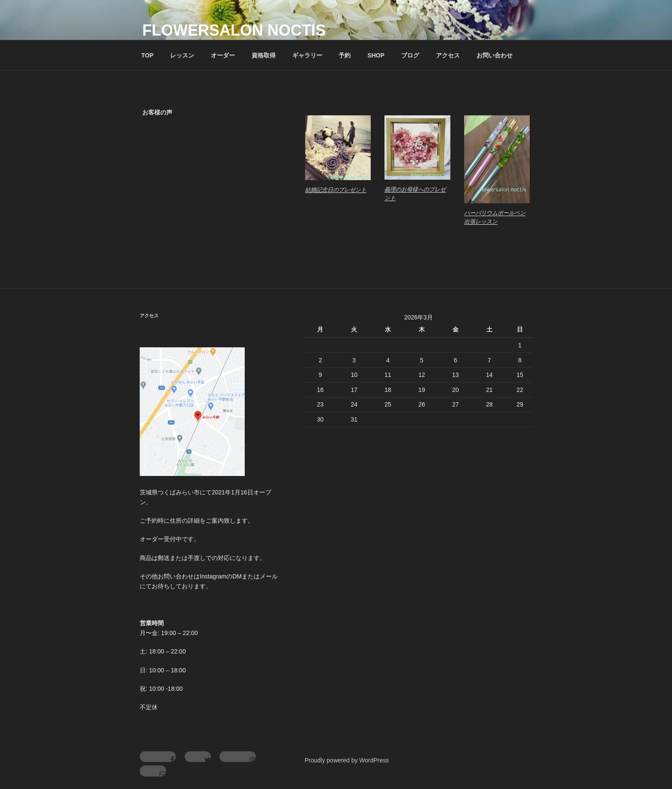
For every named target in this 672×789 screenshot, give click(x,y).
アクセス (448, 55)
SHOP (376, 55)
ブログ (410, 55)
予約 (345, 55)
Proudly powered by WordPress (347, 760)
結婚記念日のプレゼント (336, 190)
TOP (148, 55)
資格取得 (264, 55)
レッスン (182, 55)
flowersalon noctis (234, 30)
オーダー (223, 55)
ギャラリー (307, 55)
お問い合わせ (495, 55)
